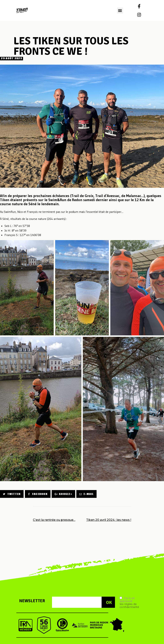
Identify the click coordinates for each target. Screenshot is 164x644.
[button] (120, 10)
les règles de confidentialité (129, 606)
